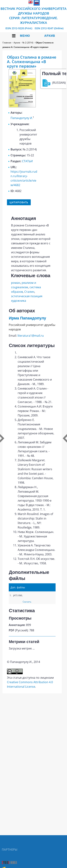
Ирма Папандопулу (27, 318)
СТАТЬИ (27, 161)
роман (16, 283)
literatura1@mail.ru (31, 336)
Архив (50, 36)
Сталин (29, 292)
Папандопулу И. (22, 118)
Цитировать (19, 202)
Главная (7, 43)
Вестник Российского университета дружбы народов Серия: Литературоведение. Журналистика (33, 16)
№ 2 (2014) (28, 43)
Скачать (27, 602)
